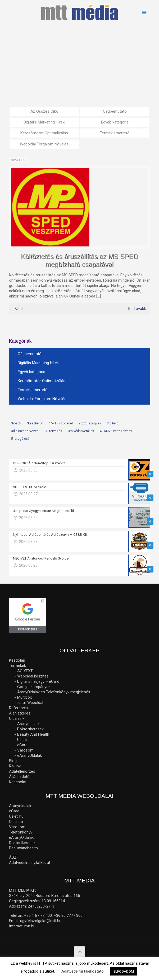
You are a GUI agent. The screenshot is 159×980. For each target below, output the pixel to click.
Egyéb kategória (115, 122)
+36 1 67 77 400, (38, 915)
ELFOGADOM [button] (124, 971)
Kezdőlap (17, 660)
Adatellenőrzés (22, 771)
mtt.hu (30, 926)
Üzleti (22, 740)
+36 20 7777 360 (68, 915)
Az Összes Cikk (44, 111)
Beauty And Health (33, 734)
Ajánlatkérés (20, 713)
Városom (25, 750)
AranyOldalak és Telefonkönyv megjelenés (54, 692)
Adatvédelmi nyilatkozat (30, 863)
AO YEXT (25, 671)
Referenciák (19, 708)
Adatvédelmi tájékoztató (83, 971)
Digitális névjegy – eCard (38, 681)
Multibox (24, 697)
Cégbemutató (115, 111)
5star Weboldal (30, 703)
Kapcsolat (18, 782)
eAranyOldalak (29, 755)
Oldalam (16, 822)
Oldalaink (17, 718)
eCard (22, 745)
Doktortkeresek (30, 729)
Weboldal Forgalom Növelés (44, 144)
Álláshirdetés (20, 777)
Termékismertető (115, 133)
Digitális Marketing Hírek (44, 122)
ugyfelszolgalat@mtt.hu (41, 921)
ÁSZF (14, 857)
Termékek (17, 666)
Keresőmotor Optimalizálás (44, 133)
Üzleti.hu (16, 816)
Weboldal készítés (33, 676)
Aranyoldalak (28, 724)
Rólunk (15, 766)
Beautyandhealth (23, 848)
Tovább (140, 309)
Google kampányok (34, 687)
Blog (13, 761)
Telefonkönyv (21, 832)
